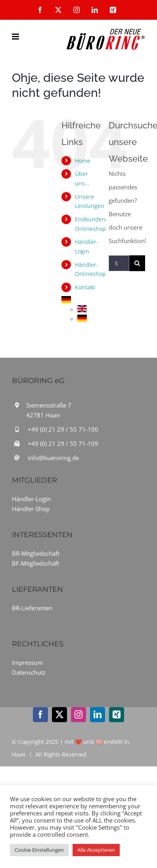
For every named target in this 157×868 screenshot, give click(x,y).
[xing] (117, 715)
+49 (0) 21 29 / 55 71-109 (63, 443)
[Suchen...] (119, 263)
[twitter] (59, 715)
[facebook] (40, 715)
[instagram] (78, 715)
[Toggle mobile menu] (16, 37)
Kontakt (85, 287)
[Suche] (137, 263)
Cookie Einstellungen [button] (39, 850)
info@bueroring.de (53, 458)
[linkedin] (98, 715)
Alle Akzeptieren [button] (96, 850)
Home (83, 161)
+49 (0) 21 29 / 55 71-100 (63, 429)
